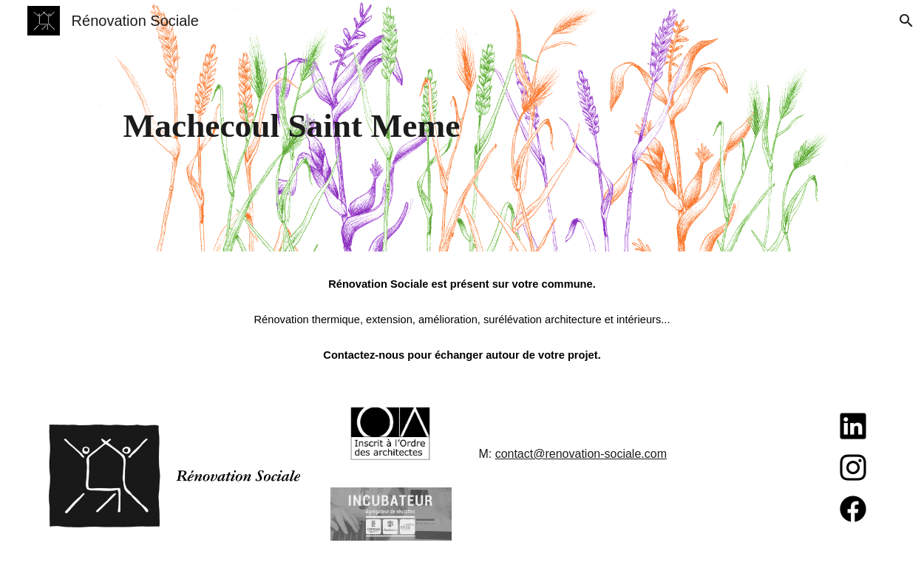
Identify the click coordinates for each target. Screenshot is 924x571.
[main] (462, 126)
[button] (906, 21)
